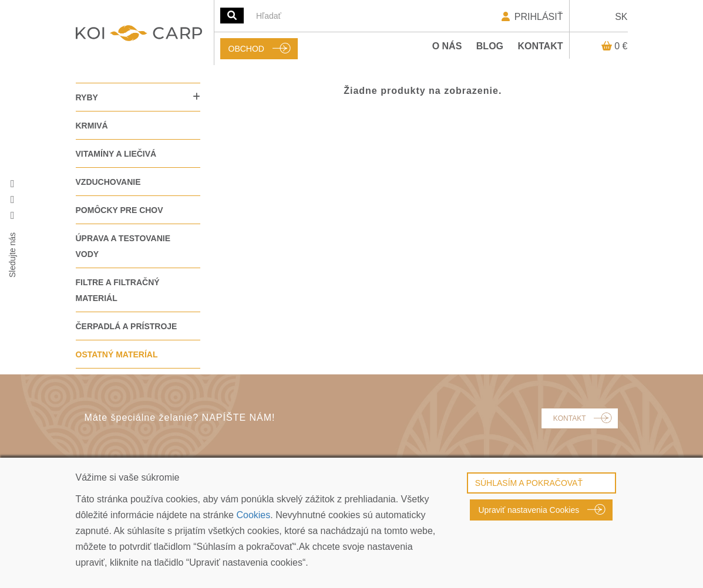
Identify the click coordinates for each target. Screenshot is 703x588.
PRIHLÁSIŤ (531, 17)
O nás (447, 46)
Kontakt (540, 46)
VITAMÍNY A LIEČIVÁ (116, 154)
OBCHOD (246, 49)
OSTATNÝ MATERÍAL (117, 354)
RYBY (87, 97)
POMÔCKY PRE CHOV (120, 210)
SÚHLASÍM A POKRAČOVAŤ (529, 483)
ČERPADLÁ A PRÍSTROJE (127, 326)
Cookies (253, 515)
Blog (490, 46)
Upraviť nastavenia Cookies (529, 510)
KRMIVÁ (92, 126)
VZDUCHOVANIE (108, 182)
